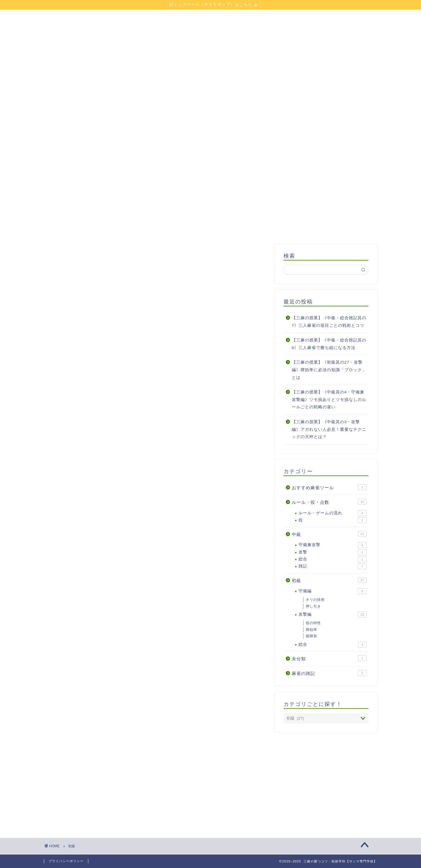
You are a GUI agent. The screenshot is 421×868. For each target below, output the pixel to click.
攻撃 (333, 552)
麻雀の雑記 (329, 673)
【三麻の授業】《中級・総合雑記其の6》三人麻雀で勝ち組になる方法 (329, 344)
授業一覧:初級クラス (84, 148)
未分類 (329, 658)
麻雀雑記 (245, 148)
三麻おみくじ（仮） (326, 148)
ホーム (84, 134)
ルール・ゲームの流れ (333, 513)
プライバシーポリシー (66, 861)
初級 (329, 580)
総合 (333, 559)
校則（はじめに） (165, 134)
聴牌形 (312, 636)
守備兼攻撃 (333, 545)
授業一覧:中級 (165, 148)
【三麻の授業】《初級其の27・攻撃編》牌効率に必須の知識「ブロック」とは (329, 370)
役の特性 (313, 623)
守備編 (333, 591)
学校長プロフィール (245, 134)
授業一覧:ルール (326, 134)
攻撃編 (333, 614)
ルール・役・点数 (329, 502)
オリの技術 (315, 600)
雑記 (333, 566)
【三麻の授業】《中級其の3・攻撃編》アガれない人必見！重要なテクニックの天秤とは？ (329, 429)
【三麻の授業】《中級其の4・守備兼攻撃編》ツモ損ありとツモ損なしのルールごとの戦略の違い (329, 400)
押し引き (313, 606)
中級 (329, 534)
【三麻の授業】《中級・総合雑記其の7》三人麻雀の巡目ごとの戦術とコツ (329, 322)
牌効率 (312, 630)
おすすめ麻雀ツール (329, 487)
